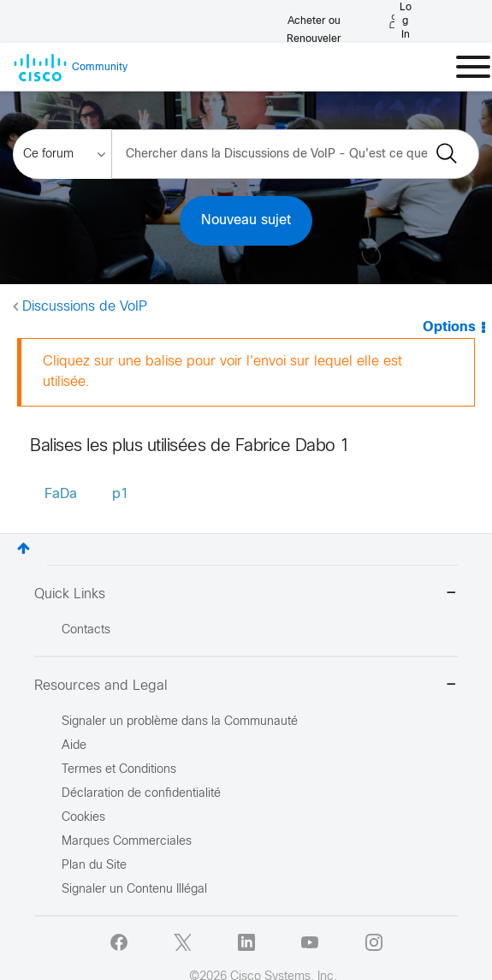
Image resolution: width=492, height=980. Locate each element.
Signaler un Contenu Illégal (134, 890)
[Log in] (400, 21)
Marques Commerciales (127, 842)
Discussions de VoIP (85, 307)
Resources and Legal (246, 686)
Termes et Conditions (119, 770)
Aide (74, 746)
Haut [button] (24, 548)
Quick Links (246, 594)
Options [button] (449, 327)
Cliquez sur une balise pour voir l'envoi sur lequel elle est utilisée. (222, 372)
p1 (121, 494)
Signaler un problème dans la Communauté (180, 722)
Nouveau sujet (246, 220)
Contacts (86, 630)
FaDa (61, 494)
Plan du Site (94, 866)
